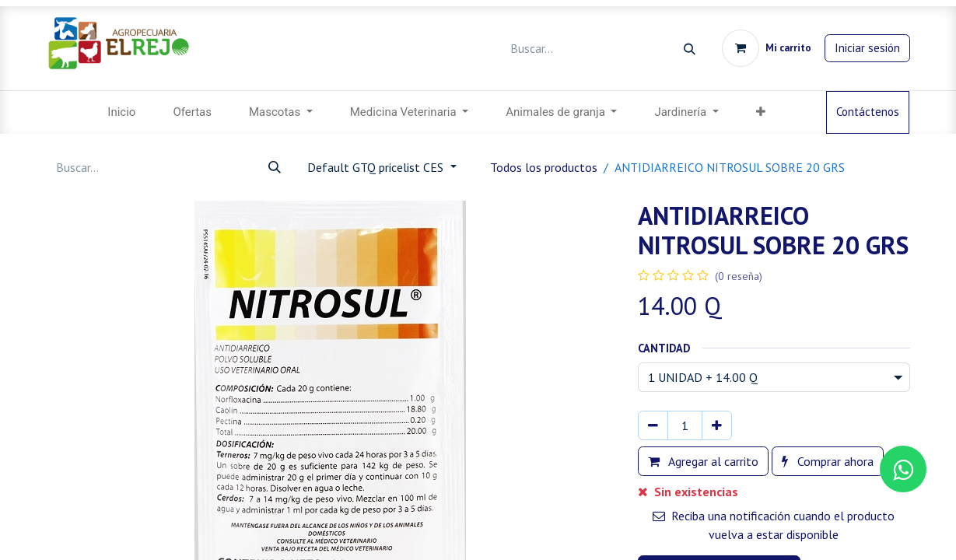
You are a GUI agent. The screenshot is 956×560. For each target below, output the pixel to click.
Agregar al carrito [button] (703, 461)
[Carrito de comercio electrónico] (767, 48)
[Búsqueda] (690, 49)
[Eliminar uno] (653, 425)
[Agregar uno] (717, 425)
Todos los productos (544, 167)
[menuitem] (121, 112)
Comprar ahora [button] (828, 461)
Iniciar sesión (867, 48)
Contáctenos (868, 112)
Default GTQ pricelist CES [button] (377, 167)
